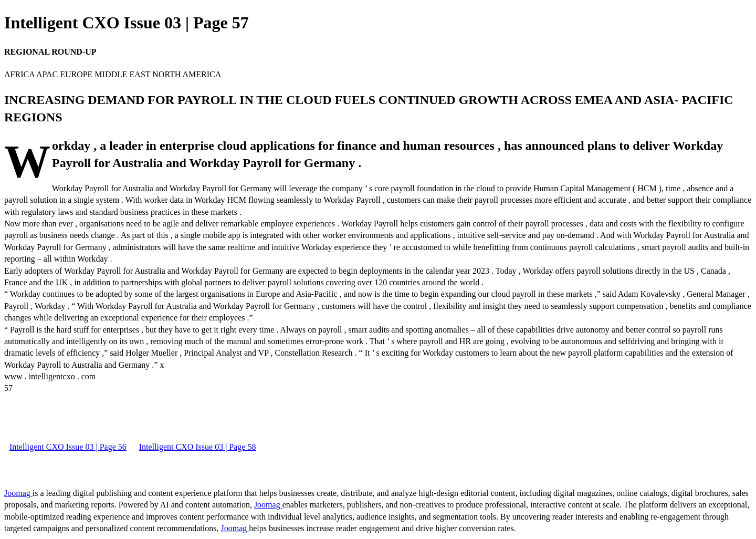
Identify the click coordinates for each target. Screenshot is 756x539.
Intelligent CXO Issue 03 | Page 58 (198, 447)
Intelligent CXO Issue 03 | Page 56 (68, 447)
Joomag (18, 493)
